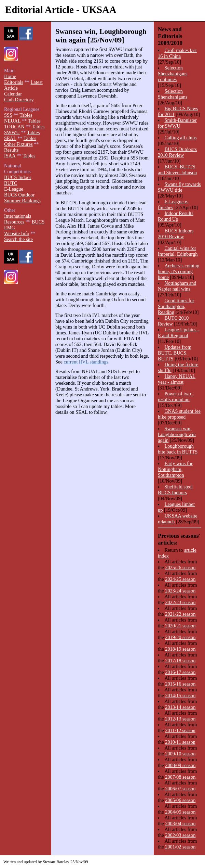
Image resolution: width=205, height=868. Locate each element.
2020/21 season (180, 626)
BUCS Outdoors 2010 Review (177, 152)
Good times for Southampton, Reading (176, 306)
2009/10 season (180, 754)
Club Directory (19, 100)
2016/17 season (180, 672)
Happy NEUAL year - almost (177, 379)
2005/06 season (180, 800)
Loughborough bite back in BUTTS (178, 449)
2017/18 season (180, 661)
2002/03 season (180, 835)
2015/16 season (180, 684)
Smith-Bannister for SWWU (177, 123)
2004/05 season (180, 812)
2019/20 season (180, 637)
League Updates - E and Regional (179, 333)
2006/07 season (180, 789)
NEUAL (12, 121)
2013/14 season (180, 707)
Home (10, 76)
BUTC (11, 183)
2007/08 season (180, 777)
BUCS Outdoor (19, 195)
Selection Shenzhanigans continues (173, 74)
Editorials (14, 82)
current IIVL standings (86, 362)
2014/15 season (180, 695)
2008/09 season (180, 765)
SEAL (10, 138)
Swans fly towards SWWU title (179, 187)
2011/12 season (180, 730)
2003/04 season (180, 824)
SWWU (12, 132)
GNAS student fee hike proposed (179, 414)
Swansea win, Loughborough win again (177, 434)
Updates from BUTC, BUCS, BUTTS (175, 353)
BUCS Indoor (18, 177)
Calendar (13, 94)
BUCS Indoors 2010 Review (176, 234)
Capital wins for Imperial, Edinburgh (178, 251)
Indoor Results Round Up (176, 216)
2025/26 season (180, 567)
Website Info (17, 233)
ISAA (10, 156)
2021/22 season (180, 614)
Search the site (18, 239)
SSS (8, 115)
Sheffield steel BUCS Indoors (175, 490)
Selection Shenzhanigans (173, 94)
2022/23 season (180, 602)
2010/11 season (180, 742)
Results (11, 150)
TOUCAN (14, 127)
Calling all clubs (180, 138)
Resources (14, 222)
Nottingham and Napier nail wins (177, 286)
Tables (26, 115)
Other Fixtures (18, 144)
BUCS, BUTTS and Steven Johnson (177, 170)
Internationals (18, 216)
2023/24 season (180, 591)
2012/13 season (180, 719)
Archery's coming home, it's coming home (179, 271)
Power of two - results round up (176, 397)
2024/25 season (180, 579)
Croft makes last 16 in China (177, 53)
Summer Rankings (22, 201)
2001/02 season (180, 847)
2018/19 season (180, 649)
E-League (14, 189)
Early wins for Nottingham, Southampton (175, 469)
